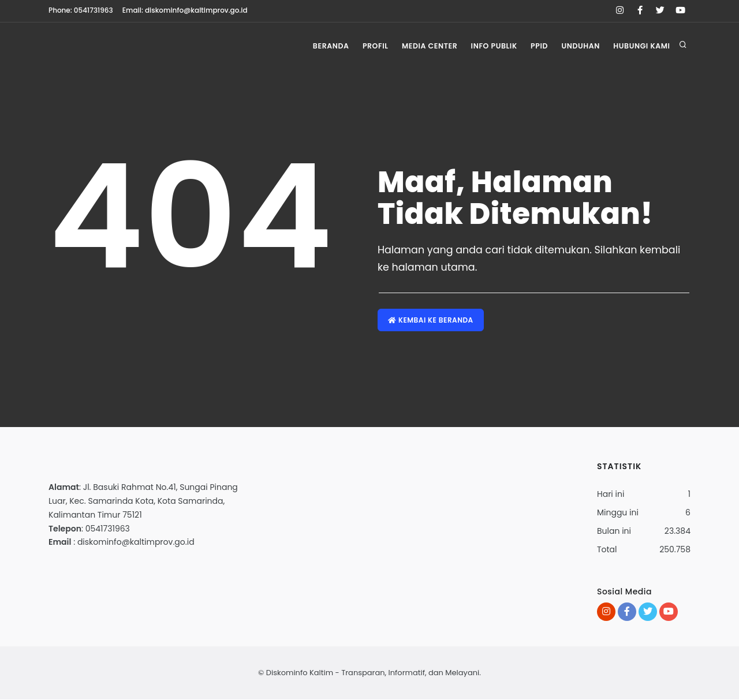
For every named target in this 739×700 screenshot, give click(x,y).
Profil (362, 46)
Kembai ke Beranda (431, 320)
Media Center (419, 46)
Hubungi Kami (641, 46)
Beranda (315, 46)
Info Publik (486, 46)
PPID (534, 46)
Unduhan (577, 46)
